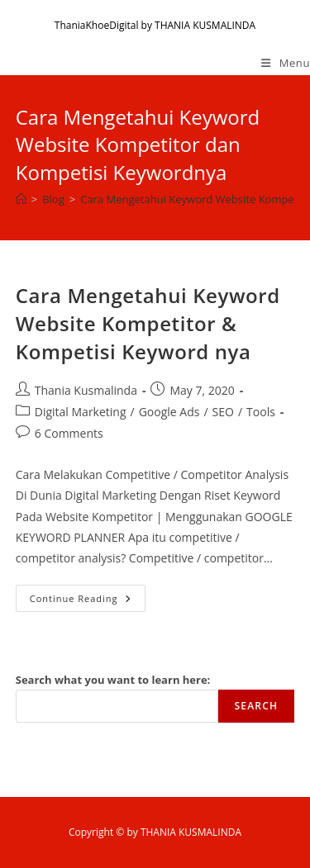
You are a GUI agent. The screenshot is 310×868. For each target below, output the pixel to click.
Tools (261, 412)
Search (257, 706)
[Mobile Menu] (286, 63)
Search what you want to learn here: (113, 680)
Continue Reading (88, 601)
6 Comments (69, 433)
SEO (223, 412)
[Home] (21, 199)
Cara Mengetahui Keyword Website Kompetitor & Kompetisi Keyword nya (148, 323)
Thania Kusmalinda (86, 390)
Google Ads (169, 412)
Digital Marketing (81, 412)
